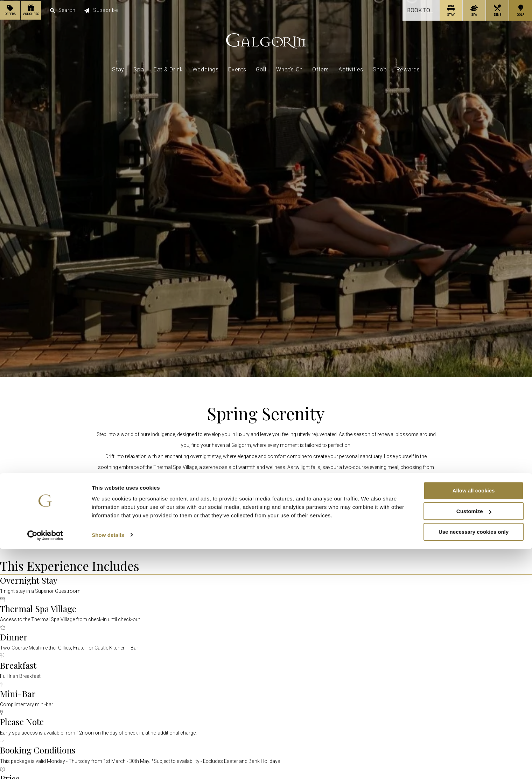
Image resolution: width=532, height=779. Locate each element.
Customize (474, 741)
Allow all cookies (474, 720)
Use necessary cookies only (474, 762)
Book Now (266, 534)
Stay (118, 68)
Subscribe (101, 10)
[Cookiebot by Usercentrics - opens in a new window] (45, 765)
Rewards (408, 68)
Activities (351, 68)
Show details (108, 765)
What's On (289, 68)
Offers (321, 68)
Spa (139, 68)
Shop (380, 68)
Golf (261, 68)
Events (237, 68)
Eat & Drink (168, 68)
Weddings (206, 68)
